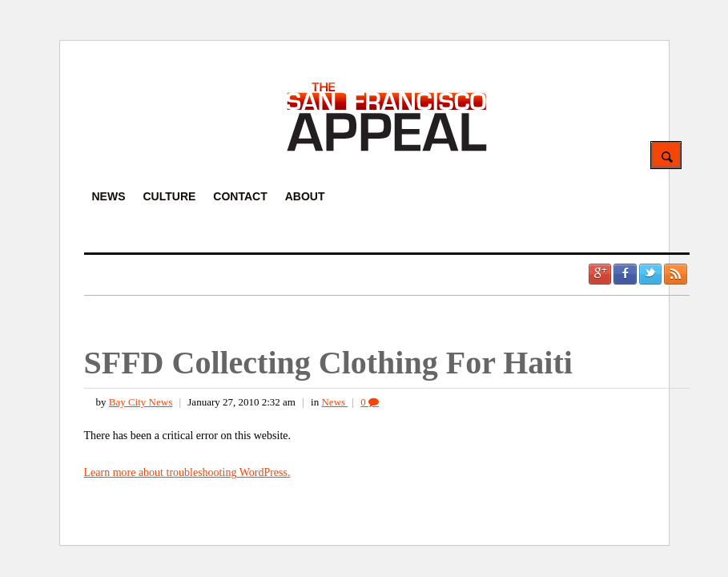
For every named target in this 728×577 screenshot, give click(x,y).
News (334, 402)
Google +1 (600, 274)
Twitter (650, 274)
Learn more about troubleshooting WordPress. (187, 472)
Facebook (625, 274)
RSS (675, 274)
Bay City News (141, 402)
